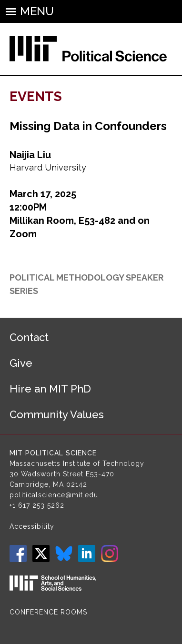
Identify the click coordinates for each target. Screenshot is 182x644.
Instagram (110, 553)
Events (36, 96)
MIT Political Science (53, 453)
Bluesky (64, 553)
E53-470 (100, 474)
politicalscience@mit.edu (54, 495)
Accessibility (32, 526)
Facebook (18, 553)
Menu (37, 11)
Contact (29, 337)
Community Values (57, 414)
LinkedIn (87, 553)
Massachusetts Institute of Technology (77, 463)
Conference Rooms (48, 612)
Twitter (41, 553)
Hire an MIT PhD (50, 389)
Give (21, 363)
